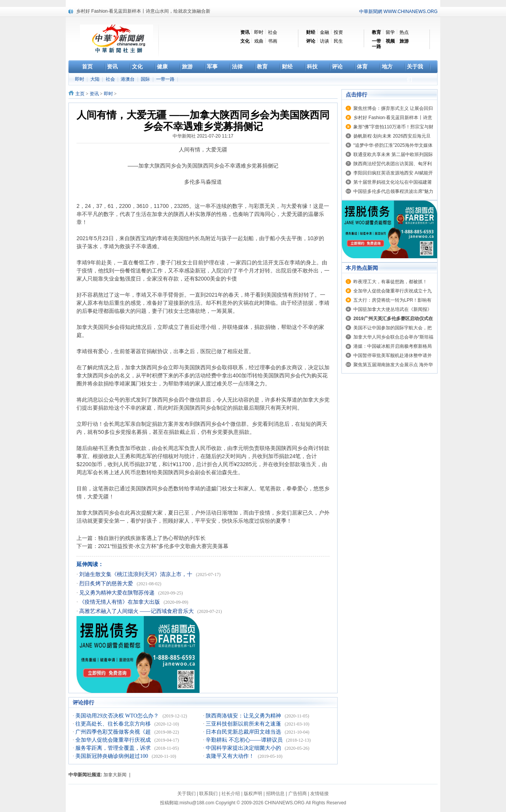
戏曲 (259, 41)
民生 (338, 41)
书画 (273, 41)
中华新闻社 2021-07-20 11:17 (203, 136)
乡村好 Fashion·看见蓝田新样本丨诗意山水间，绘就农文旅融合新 (143, 11)
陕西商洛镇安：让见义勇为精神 (244, 716)
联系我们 (208, 794)
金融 (325, 32)
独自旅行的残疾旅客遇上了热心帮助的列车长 (152, 538)
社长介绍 (231, 794)
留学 (390, 32)
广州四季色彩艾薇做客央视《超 (114, 732)
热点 (404, 32)
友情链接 (320, 794)
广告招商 (298, 794)
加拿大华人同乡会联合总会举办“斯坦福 (393, 337)
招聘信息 (275, 794)
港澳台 (128, 79)
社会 (273, 32)
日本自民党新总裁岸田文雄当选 (244, 732)
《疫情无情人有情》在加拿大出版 (120, 602)
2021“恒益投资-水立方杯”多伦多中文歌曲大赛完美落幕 (163, 546)
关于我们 (186, 794)
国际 (146, 79)
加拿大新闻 (115, 775)
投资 (338, 32)
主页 (80, 94)
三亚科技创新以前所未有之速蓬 (244, 724)
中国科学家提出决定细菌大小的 (244, 748)
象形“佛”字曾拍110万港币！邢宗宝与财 (393, 127)
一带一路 (166, 79)
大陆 (96, 79)
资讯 (94, 94)
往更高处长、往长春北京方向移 (114, 724)
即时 (259, 32)
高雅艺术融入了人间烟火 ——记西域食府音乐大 (137, 611)
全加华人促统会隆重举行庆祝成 (114, 740)
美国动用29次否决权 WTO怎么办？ (118, 716)
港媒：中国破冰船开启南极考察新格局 (393, 346)
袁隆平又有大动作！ (231, 756)
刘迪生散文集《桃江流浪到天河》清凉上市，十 (136, 574)
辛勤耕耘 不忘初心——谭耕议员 (245, 740)
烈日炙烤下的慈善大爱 (107, 584)
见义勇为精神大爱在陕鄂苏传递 (118, 593)
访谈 (325, 41)
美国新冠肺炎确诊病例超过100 (112, 756)
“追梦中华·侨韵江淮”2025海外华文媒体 (393, 145)
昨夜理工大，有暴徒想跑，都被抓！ (390, 282)
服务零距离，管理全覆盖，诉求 (114, 748)
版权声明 (253, 794)
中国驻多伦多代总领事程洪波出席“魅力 (393, 191)
